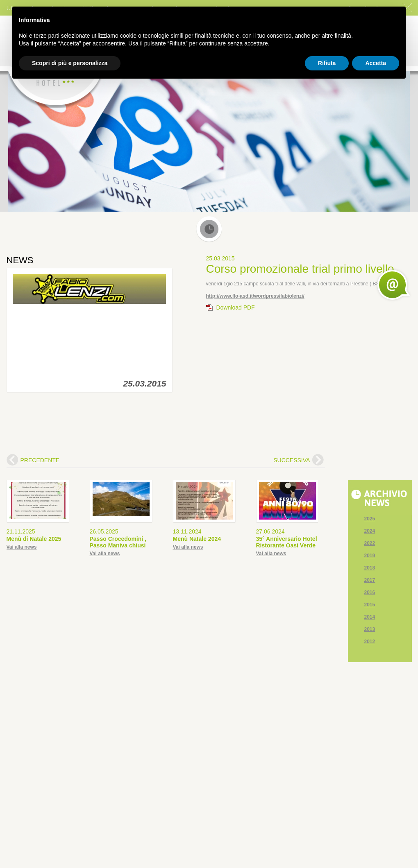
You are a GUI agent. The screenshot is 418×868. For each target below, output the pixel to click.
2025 (370, 519)
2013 (370, 629)
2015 (370, 605)
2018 (370, 568)
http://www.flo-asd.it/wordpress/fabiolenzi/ (255, 296)
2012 (370, 642)
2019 (370, 556)
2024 (370, 531)
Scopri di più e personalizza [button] (70, 63)
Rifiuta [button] (327, 63)
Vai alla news (22, 547)
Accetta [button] (376, 63)
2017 (370, 580)
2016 (370, 592)
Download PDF (236, 307)
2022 (370, 543)
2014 (370, 617)
